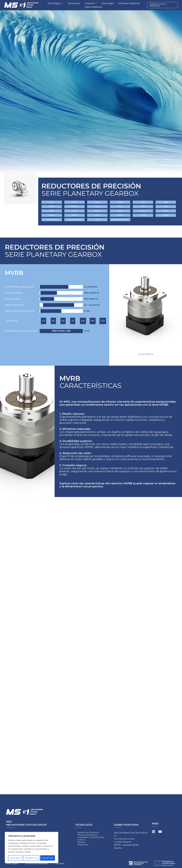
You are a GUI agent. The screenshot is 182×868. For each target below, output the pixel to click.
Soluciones (74, 3)
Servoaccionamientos (87, 835)
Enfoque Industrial (129, 3)
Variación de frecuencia (88, 832)
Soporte (91, 3)
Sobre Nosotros (93, 7)
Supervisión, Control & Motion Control (91, 839)
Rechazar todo (31, 858)
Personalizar (15, 858)
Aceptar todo (48, 858)
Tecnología (55, 3)
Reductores (83, 845)
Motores (81, 842)
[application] (61, 3)
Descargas (108, 3)
